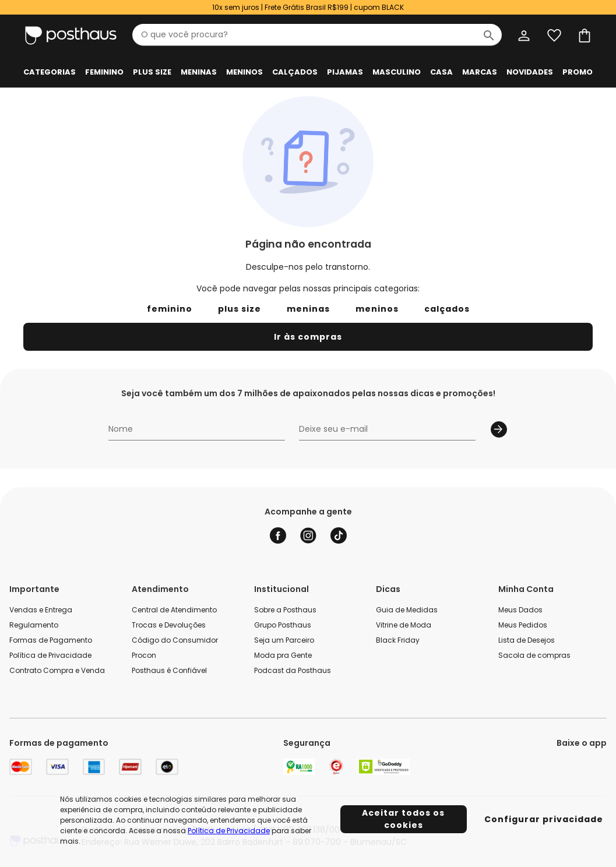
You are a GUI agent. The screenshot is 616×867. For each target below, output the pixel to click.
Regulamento (34, 625)
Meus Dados (520, 610)
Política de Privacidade (50, 655)
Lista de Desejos (527, 640)
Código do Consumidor (175, 640)
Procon (144, 655)
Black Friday (398, 640)
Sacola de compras (534, 655)
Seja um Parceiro (284, 640)
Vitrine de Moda (404, 625)
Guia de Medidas (407, 610)
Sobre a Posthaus (285, 610)
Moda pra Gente (283, 655)
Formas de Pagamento (51, 640)
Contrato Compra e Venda (57, 670)
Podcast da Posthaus (293, 670)
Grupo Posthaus (283, 625)
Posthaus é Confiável (169, 670)
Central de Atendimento (174, 610)
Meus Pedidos (523, 625)
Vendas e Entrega (41, 610)
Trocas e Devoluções (169, 625)
